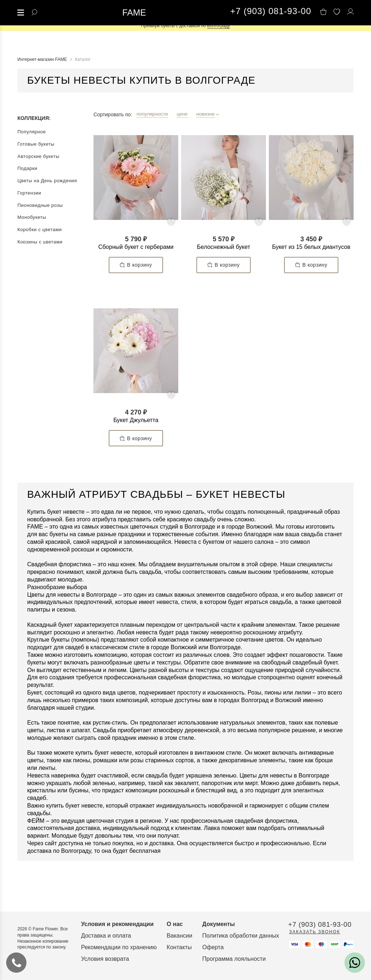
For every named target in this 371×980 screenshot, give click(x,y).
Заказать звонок (43, 944)
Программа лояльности (309, 927)
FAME (134, 12)
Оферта (287, 915)
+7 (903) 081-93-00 (271, 11)
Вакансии (229, 904)
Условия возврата (130, 927)
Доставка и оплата (131, 904)
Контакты (229, 915)
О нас (224, 892)
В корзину (136, 265)
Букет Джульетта (136, 420)
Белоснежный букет (224, 247)
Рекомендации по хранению (144, 915)
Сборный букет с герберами (136, 247)
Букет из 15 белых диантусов (311, 247)
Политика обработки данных (315, 904)
